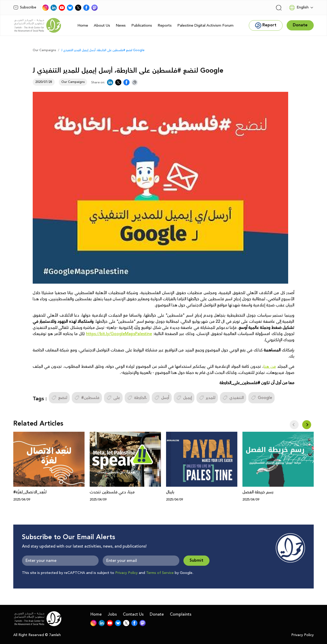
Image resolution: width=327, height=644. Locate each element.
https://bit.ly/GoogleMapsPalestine (119, 334)
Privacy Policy (126, 573)
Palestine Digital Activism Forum (205, 25)
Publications (142, 25)
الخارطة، (137, 398)
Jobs (112, 614)
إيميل (184, 398)
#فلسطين (87, 398)
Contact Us (133, 614)
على (113, 398)
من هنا (270, 367)
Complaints (181, 614)
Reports (165, 25)
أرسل (162, 398)
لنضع (59, 398)
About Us (102, 25)
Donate (157, 614)
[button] (307, 425)
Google (261, 398)
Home (83, 25)
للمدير (207, 398)
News (121, 25)
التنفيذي (233, 398)
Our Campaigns (44, 50)
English (299, 8)
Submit (196, 560)
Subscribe (25, 7)
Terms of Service (160, 573)
